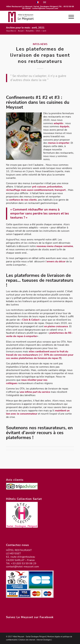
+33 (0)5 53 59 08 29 (24, 563)
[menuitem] (70, 17)
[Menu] (70, 17)
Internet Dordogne (44, 640)
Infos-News (40, 44)
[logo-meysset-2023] (33, 17)
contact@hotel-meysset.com (45, 8)
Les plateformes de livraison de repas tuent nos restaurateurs (40, 55)
